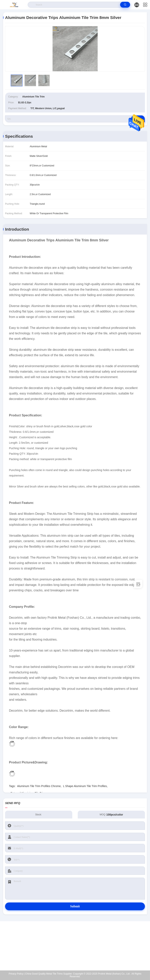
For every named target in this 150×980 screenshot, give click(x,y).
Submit (75, 906)
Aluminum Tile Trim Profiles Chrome (39, 786)
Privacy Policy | (17, 974)
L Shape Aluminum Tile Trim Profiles (85, 786)
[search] (125, 5)
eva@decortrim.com (77, 946)
